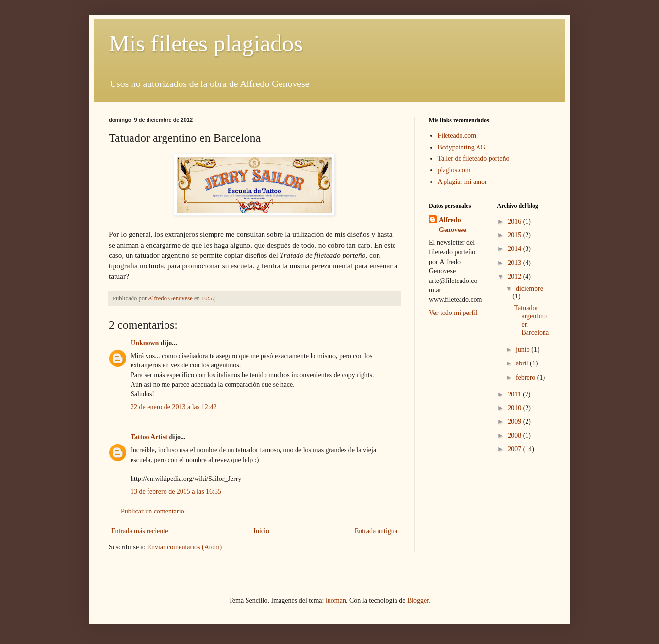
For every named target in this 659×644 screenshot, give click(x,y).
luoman (336, 601)
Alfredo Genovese (453, 225)
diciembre (529, 289)
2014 (515, 249)
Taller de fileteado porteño (474, 158)
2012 (515, 276)
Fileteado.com (457, 136)
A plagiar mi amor (462, 182)
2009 (515, 421)
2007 (515, 449)
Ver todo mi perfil (453, 313)
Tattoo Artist (149, 437)
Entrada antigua (376, 531)
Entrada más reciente (140, 531)
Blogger (418, 601)
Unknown (145, 343)
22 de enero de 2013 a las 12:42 (174, 407)
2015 (515, 235)
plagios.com (454, 170)
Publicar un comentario (153, 511)
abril (523, 363)
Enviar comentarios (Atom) (184, 547)
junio (524, 350)
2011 (515, 394)
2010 (515, 408)
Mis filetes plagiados (206, 43)
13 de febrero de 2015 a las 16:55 (176, 491)
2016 (515, 222)
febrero (527, 377)
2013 (515, 263)
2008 (515, 436)
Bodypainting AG (462, 147)
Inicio (261, 531)
